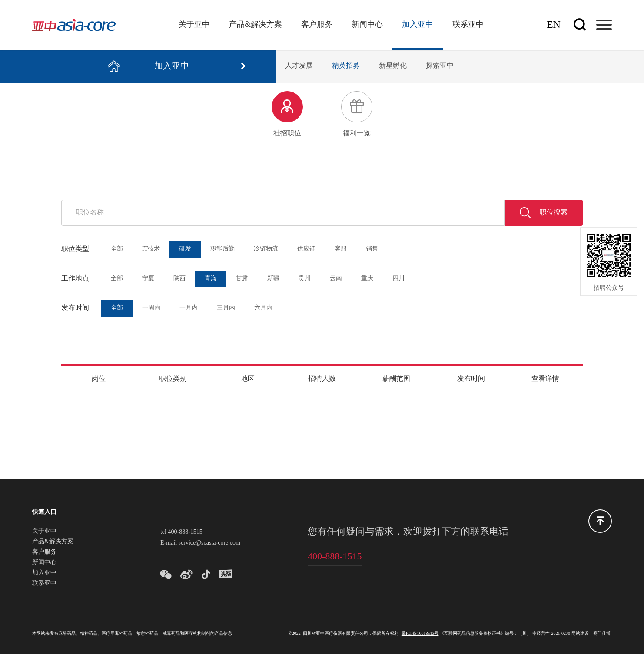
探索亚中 (440, 66)
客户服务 (317, 25)
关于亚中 (194, 25)
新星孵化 (393, 66)
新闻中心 (367, 25)
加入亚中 (418, 25)
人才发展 (299, 66)
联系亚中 (468, 25)
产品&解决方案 (256, 25)
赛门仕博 (602, 634)
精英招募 (346, 66)
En (554, 25)
